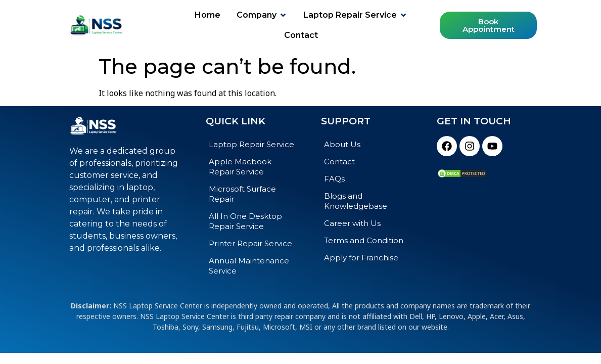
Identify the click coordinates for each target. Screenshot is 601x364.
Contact (339, 162)
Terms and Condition (364, 240)
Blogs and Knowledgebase (356, 201)
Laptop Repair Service (251, 144)
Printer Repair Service (250, 243)
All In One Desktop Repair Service (245, 221)
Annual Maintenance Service (249, 266)
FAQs (334, 179)
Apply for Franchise (361, 258)
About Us (342, 144)
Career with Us (352, 223)
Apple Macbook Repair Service (240, 167)
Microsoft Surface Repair (242, 194)
